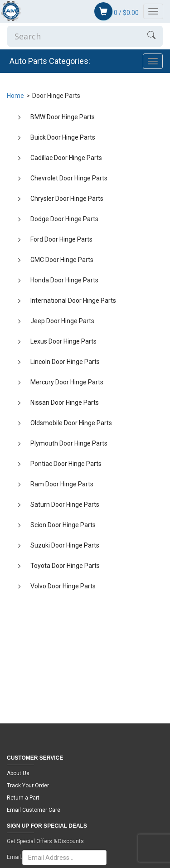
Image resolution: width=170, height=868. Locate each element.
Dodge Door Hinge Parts (64, 219)
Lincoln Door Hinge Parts (65, 362)
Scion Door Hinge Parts (63, 525)
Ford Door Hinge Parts (61, 239)
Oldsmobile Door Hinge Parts (71, 423)
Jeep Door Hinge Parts (62, 321)
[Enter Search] (74, 36)
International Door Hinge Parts (73, 301)
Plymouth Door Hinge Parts (69, 443)
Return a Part (23, 798)
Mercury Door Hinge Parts (67, 382)
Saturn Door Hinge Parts (65, 504)
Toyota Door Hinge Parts (65, 566)
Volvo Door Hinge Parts (63, 586)
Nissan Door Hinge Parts (65, 402)
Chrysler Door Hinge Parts (67, 199)
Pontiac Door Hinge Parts (66, 464)
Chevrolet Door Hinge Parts (69, 178)
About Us (18, 773)
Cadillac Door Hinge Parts (66, 158)
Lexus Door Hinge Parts (63, 341)
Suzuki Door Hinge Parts (65, 545)
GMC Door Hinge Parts (62, 260)
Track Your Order (28, 786)
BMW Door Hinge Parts (63, 117)
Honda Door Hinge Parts (64, 280)
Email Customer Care (34, 810)
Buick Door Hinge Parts (63, 137)
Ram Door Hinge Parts (62, 484)
